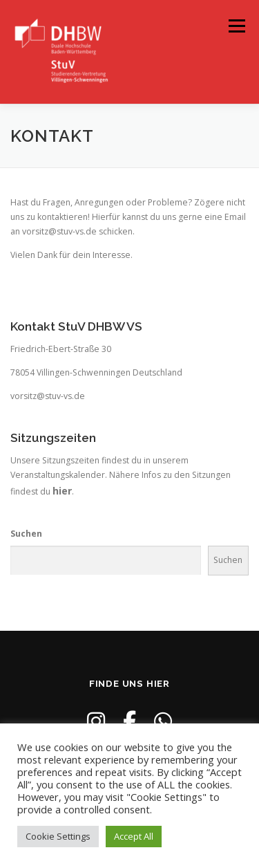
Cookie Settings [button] (58, 836)
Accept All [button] (134, 836)
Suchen (26, 534)
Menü (236, 26)
